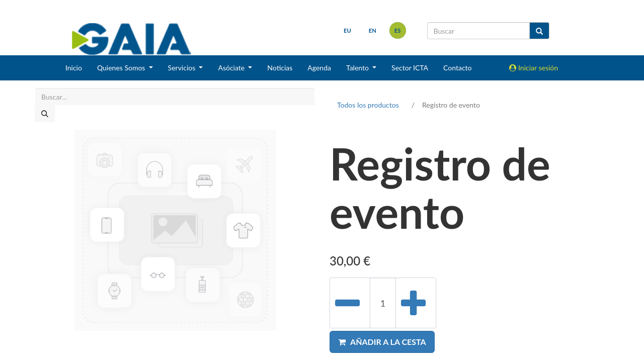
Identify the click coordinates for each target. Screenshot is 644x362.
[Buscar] (45, 114)
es (398, 30)
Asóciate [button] (232, 68)
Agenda (319, 68)
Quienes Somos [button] (122, 68)
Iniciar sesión (534, 68)
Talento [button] (358, 68)
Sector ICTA (410, 68)
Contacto (457, 68)
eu (347, 30)
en (373, 30)
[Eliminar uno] (350, 303)
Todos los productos (368, 105)
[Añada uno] (416, 303)
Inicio (74, 68)
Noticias (280, 68)
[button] (382, 342)
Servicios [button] (183, 68)
